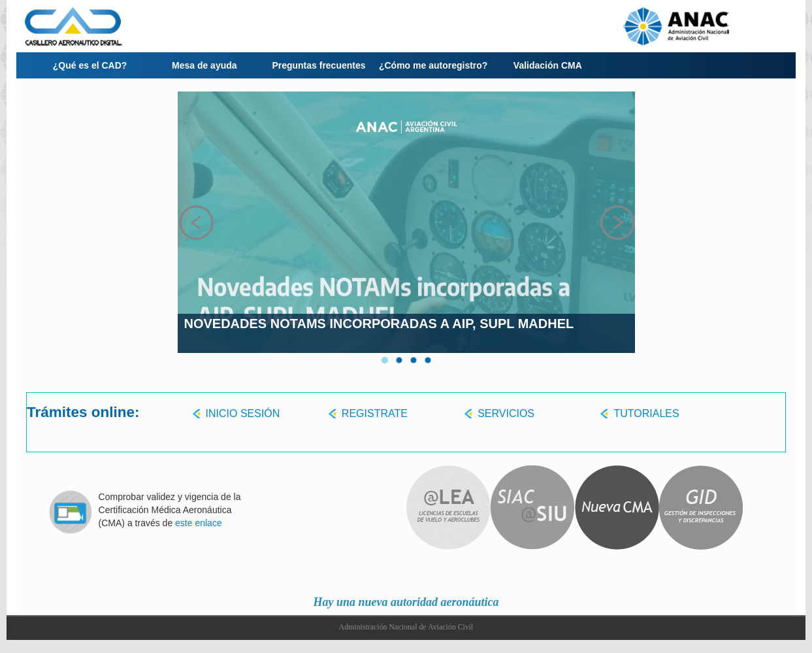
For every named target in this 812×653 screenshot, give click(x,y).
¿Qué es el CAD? (90, 65)
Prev (196, 223)
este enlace (199, 523)
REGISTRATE (375, 413)
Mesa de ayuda (204, 65)
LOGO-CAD (105, 26)
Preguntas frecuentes (318, 65)
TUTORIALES (646, 413)
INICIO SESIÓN (243, 413)
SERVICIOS (506, 413)
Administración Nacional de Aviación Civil (406, 627)
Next (617, 223)
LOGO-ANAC (707, 26)
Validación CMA (548, 65)
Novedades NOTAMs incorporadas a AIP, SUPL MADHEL (379, 324)
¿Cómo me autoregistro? (433, 65)
